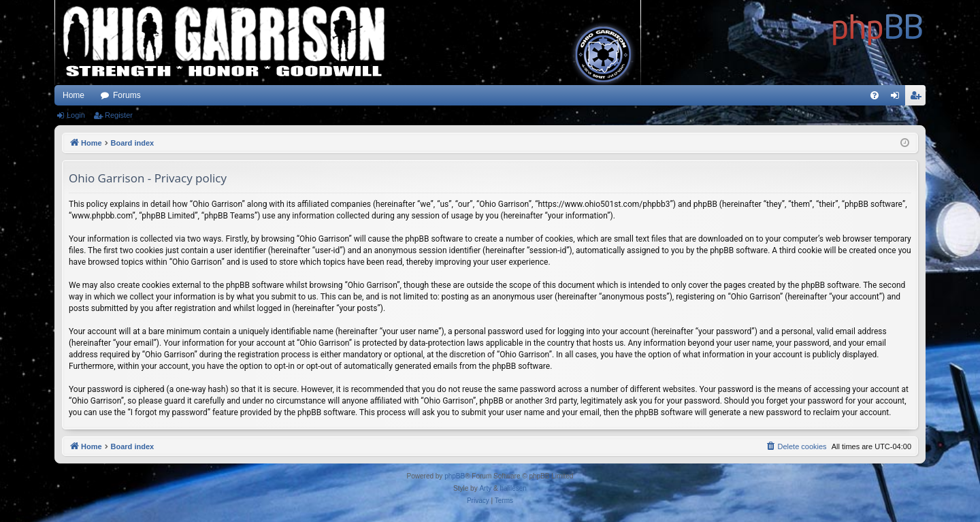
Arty (485, 488)
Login (76, 115)
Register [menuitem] (918, 98)
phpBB (455, 476)
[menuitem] (875, 95)
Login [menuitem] (898, 98)
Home (73, 95)
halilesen (513, 488)
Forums (127, 95)
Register (119, 115)
